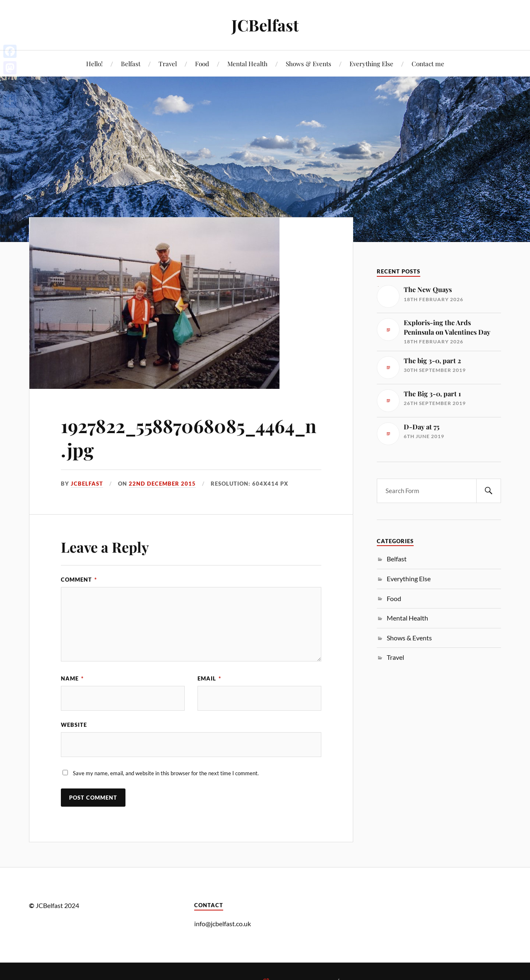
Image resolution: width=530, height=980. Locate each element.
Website (74, 725)
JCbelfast (87, 484)
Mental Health (247, 63)
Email (209, 678)
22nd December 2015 (162, 484)
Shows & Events (308, 63)
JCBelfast (265, 25)
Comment (79, 580)
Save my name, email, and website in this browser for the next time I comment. (166, 773)
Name (72, 678)
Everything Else (371, 63)
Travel (168, 63)
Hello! (94, 63)
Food (202, 63)
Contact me (428, 63)
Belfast (131, 63)
